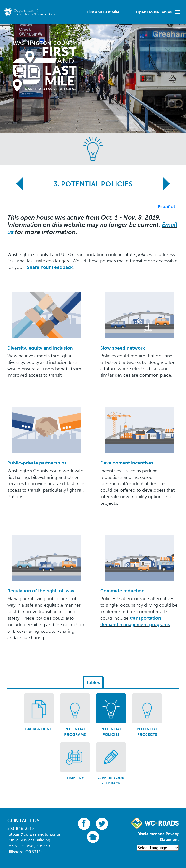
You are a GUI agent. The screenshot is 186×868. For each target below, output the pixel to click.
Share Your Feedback (50, 267)
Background (39, 729)
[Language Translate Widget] (158, 848)
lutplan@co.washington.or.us (34, 834)
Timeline (75, 778)
